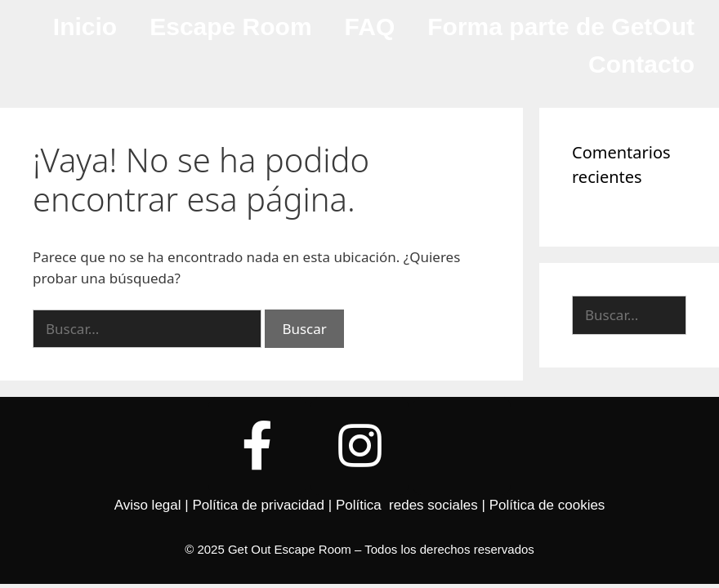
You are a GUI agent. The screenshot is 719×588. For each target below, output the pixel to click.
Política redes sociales (407, 505)
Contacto (641, 64)
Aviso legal (148, 505)
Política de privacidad (258, 505)
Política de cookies (547, 505)
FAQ (370, 27)
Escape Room (230, 27)
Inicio (85, 27)
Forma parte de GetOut (561, 27)
